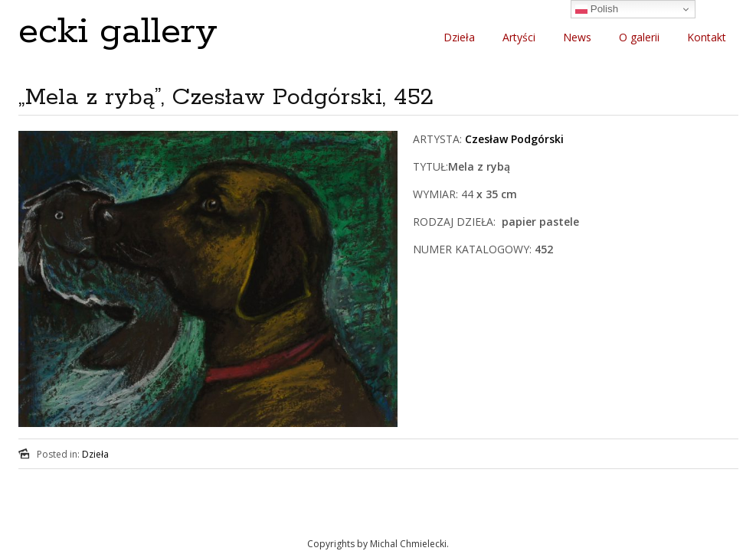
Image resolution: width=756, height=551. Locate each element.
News (577, 37)
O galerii (639, 37)
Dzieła (459, 37)
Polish (597, 9)
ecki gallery (118, 32)
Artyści (519, 37)
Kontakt (707, 37)
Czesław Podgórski (514, 139)
